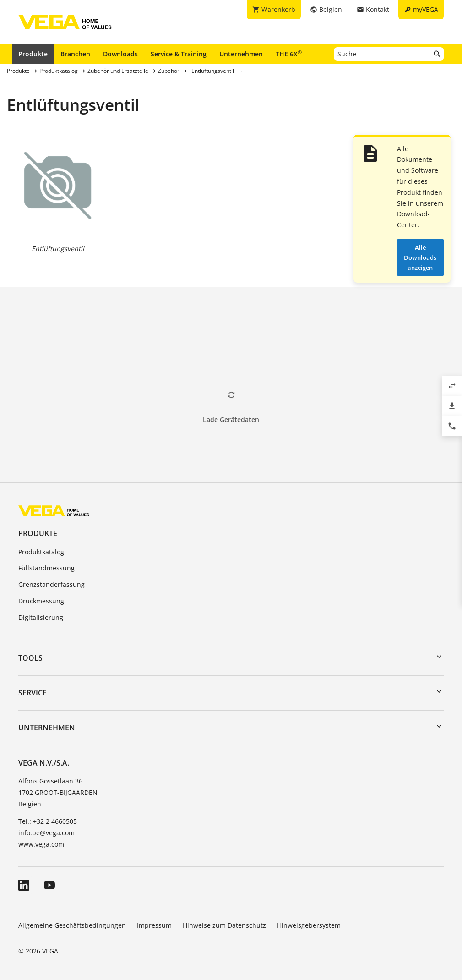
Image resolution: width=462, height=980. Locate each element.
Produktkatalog (41, 552)
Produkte (33, 54)
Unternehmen (241, 54)
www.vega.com (41, 844)
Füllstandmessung (46, 568)
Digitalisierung (41, 617)
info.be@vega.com (46, 833)
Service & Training (179, 54)
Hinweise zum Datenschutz (224, 925)
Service (33, 693)
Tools (30, 658)
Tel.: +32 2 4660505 (48, 821)
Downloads (120, 54)
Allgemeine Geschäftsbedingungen (72, 925)
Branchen (75, 54)
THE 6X (289, 54)
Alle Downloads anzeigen (420, 257)
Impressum (154, 925)
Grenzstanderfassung (52, 584)
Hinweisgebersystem (309, 925)
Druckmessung (41, 601)
